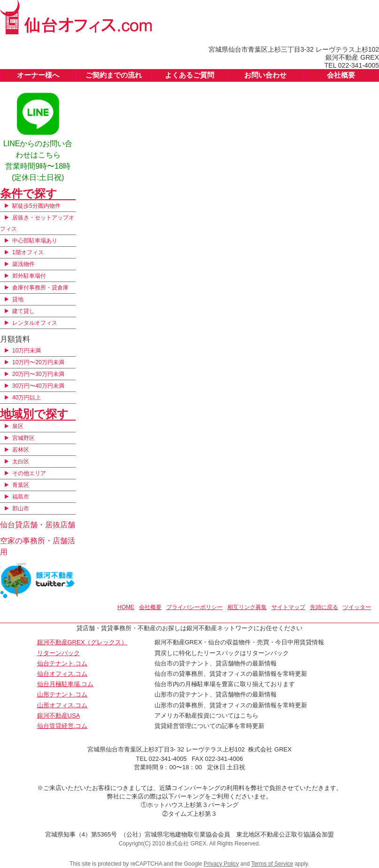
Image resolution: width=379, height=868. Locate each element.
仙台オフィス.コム (62, 674)
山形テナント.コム (62, 694)
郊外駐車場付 (29, 276)
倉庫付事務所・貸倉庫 (40, 288)
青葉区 (21, 485)
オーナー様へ (38, 75)
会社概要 (341, 75)
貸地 (18, 299)
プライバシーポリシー (194, 607)
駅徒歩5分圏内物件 (36, 206)
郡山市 (21, 508)
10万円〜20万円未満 (38, 362)
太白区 (21, 461)
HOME (126, 607)
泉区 (18, 426)
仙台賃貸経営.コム (62, 726)
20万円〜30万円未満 (38, 374)
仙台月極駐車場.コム (66, 684)
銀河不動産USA (59, 716)
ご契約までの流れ (114, 75)
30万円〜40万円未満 (38, 386)
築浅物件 (23, 264)
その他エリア (29, 473)
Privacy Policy (221, 864)
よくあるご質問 (189, 75)
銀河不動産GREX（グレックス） (82, 642)
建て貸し (23, 311)
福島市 (21, 497)
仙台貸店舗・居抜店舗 (38, 525)
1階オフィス (28, 252)
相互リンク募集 (247, 607)
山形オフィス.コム (62, 705)
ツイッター (357, 607)
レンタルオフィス (35, 323)
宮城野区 (23, 438)
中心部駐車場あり (35, 241)
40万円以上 (27, 398)
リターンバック (58, 653)
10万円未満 (27, 351)
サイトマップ (288, 607)
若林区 (21, 450)
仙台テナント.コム (62, 663)
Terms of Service (272, 864)
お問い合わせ (265, 75)
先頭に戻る (324, 607)
